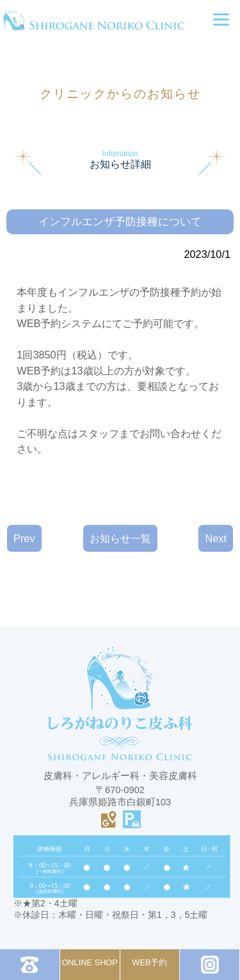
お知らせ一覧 (120, 538)
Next (216, 538)
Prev (24, 538)
